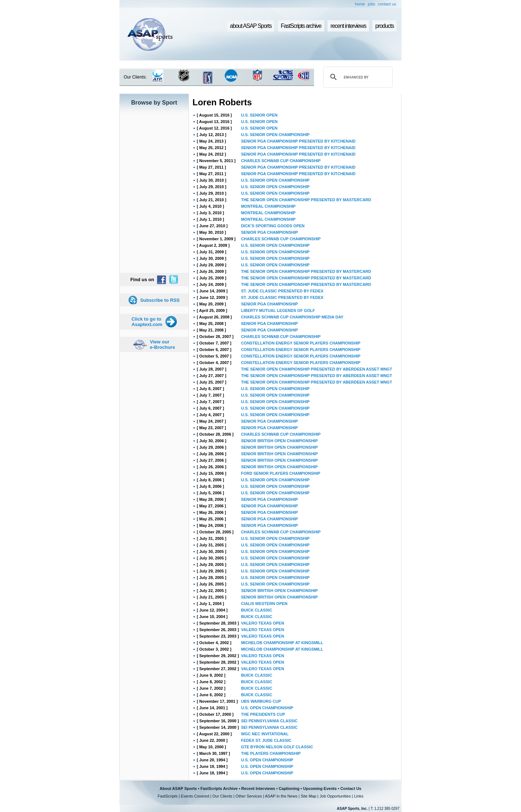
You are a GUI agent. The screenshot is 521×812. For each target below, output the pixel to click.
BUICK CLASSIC (257, 610)
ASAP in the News (281, 796)
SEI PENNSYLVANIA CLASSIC (269, 721)
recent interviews (348, 26)
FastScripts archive (301, 26)
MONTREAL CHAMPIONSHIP (268, 206)
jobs (372, 4)
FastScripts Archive (219, 788)
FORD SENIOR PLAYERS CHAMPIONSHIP (281, 473)
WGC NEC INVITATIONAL (265, 734)
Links (359, 796)
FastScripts (168, 796)
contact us (387, 4)
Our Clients (222, 796)
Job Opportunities (335, 796)
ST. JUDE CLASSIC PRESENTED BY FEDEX (282, 291)
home (360, 4)
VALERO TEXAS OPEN (262, 623)
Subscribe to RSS (160, 300)
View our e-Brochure (162, 344)
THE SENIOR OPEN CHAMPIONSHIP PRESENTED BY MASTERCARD (306, 200)
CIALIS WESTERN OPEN (264, 604)
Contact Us (351, 788)
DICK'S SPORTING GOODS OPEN (273, 226)
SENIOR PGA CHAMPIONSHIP (269, 232)
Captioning (289, 788)
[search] (357, 77)
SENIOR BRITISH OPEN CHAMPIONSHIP (279, 441)
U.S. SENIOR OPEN (259, 115)
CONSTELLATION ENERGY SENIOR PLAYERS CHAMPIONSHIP (301, 343)
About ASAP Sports (178, 788)
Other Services (249, 796)
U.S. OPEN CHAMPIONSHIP (267, 708)
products (384, 26)
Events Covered (195, 796)
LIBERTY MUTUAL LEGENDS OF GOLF (278, 310)
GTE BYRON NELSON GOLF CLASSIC (277, 747)
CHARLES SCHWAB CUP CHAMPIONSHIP (281, 161)
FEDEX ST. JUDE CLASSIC (266, 740)
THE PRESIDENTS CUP (263, 714)
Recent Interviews (258, 788)
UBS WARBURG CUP (261, 701)
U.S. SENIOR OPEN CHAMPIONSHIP (275, 135)
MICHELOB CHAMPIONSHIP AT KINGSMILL (282, 643)
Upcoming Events (320, 788)
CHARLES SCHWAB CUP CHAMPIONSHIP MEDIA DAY (292, 317)
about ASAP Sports (251, 26)
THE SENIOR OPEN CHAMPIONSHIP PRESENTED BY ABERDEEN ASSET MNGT (316, 369)
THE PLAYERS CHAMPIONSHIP (271, 753)
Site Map (308, 796)
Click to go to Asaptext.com (147, 322)
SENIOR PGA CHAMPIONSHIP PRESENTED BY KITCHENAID (298, 141)
